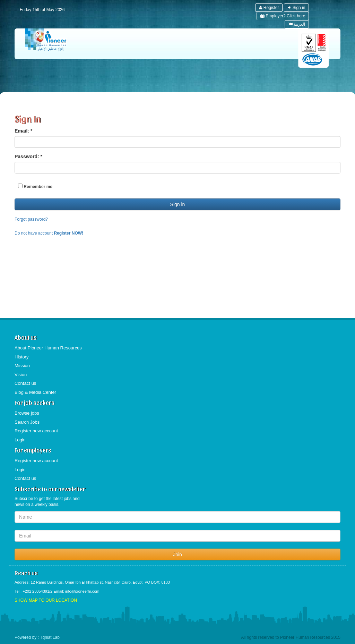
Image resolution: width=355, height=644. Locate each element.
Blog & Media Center (35, 392)
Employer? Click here (283, 16)
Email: (23, 131)
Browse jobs (27, 413)
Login (20, 440)
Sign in (296, 8)
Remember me (35, 186)
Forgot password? (31, 219)
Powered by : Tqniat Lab (37, 637)
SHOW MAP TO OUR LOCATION (46, 600)
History (21, 357)
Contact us (25, 383)
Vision (21, 375)
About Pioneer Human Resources (48, 348)
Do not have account (49, 233)
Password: (28, 156)
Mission (22, 366)
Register (269, 8)
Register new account (36, 431)
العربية (297, 24)
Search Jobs (27, 422)
